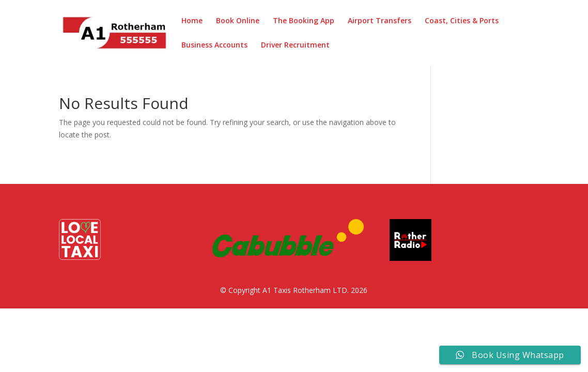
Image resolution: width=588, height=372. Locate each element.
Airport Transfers (380, 21)
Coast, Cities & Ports (462, 21)
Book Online (238, 21)
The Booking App (304, 21)
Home (192, 21)
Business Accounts (214, 45)
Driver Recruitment (295, 45)
